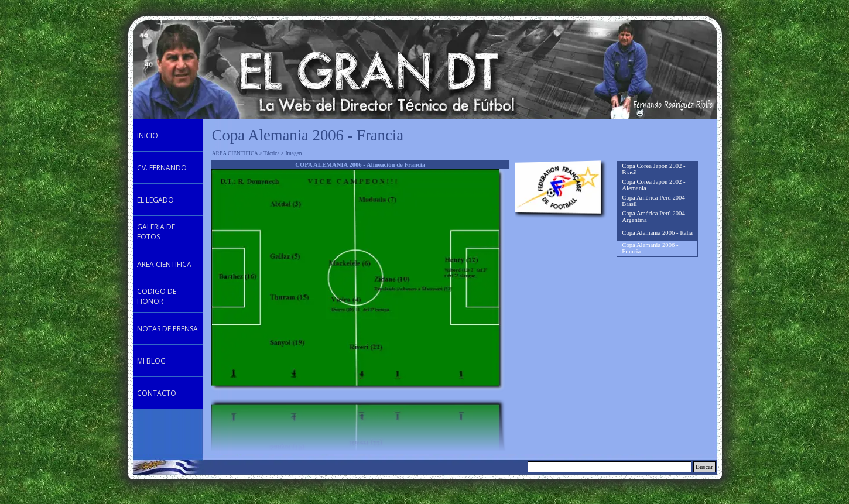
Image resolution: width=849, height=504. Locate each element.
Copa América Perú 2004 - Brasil (655, 201)
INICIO (148, 136)
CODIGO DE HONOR (157, 296)
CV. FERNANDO (162, 168)
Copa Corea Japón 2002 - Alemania (653, 185)
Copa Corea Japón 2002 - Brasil (653, 169)
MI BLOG (151, 361)
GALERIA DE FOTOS (156, 232)
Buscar (704, 467)
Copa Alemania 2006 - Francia (650, 248)
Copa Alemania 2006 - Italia (657, 233)
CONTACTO (157, 393)
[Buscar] (610, 467)
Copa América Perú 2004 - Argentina (655, 217)
